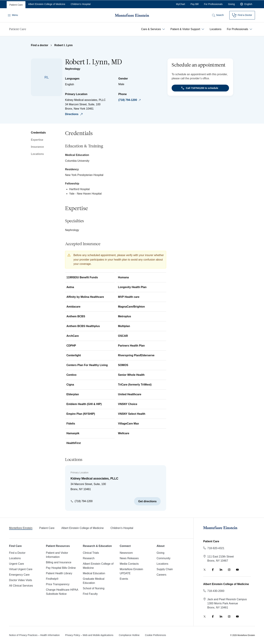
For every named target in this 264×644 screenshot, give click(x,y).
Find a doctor (40, 45)
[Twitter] (205, 570)
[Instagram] (229, 570)
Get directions (147, 501)
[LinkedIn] (221, 570)
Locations (37, 154)
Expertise (37, 140)
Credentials (38, 133)
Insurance (37, 147)
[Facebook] (213, 570)
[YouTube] (237, 570)
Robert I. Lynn (63, 45)
